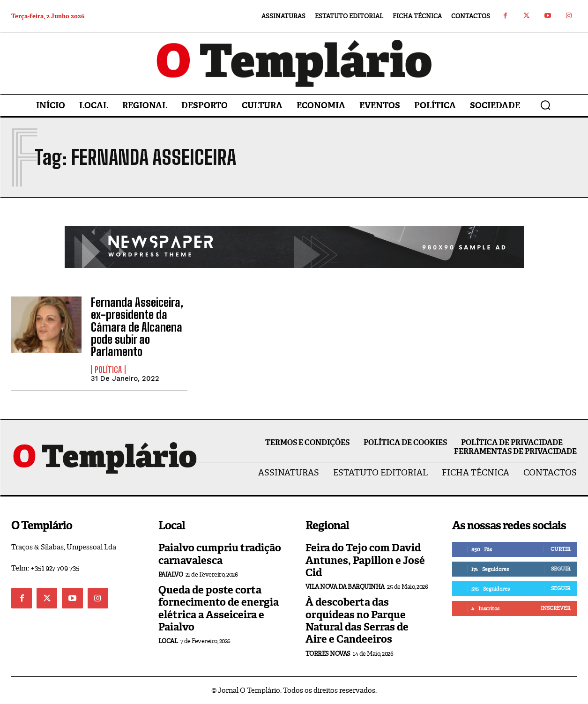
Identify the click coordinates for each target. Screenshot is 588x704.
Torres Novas (328, 654)
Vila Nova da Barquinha (345, 587)
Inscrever (555, 608)
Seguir (561, 569)
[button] (545, 105)
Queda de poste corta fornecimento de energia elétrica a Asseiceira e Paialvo (219, 608)
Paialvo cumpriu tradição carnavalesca (220, 554)
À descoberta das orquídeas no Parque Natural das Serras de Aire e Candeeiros (357, 621)
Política (108, 370)
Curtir (560, 549)
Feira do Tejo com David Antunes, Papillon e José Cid (365, 560)
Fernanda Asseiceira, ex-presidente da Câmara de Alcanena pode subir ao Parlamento (137, 327)
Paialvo (171, 574)
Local (168, 641)
